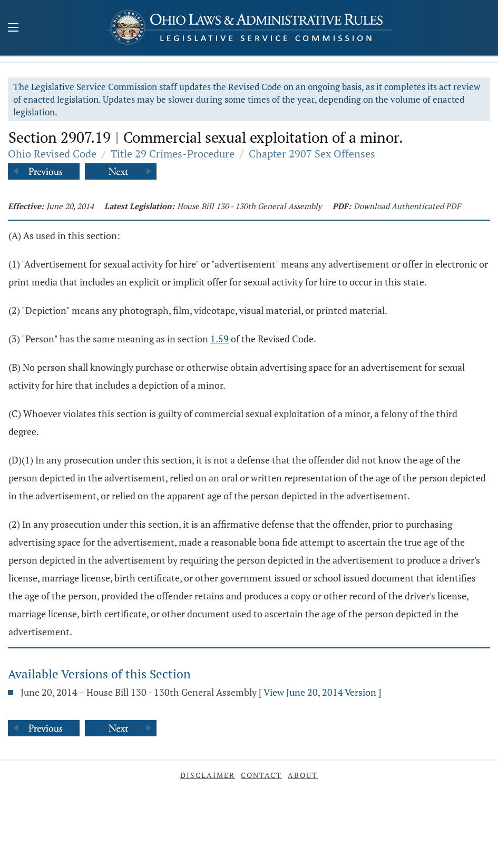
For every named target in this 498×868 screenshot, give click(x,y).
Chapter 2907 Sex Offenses (312, 154)
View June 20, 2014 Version (320, 692)
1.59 (219, 339)
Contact (261, 775)
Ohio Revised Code (52, 154)
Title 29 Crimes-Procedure (173, 154)
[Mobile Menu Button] (13, 28)
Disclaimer (208, 775)
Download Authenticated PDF (407, 206)
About (303, 775)
